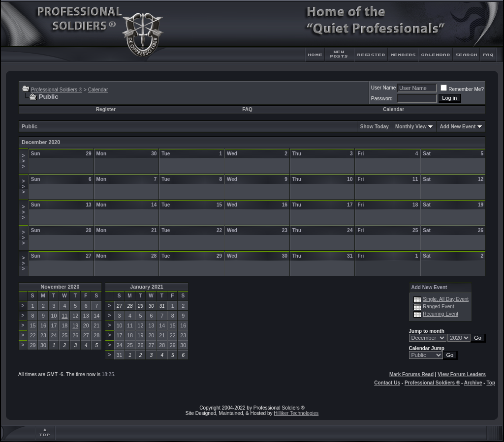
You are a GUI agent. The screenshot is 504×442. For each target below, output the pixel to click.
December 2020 (41, 142)
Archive (473, 383)
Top (491, 383)
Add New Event (457, 127)
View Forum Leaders (462, 374)
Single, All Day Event (446, 299)
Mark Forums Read (411, 374)
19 (75, 325)
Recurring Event (441, 314)
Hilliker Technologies (296, 413)
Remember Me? (462, 89)
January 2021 (147, 287)
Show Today (375, 127)
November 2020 (60, 287)
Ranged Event (438, 307)
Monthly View (411, 127)
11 (64, 316)
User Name (384, 88)
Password (382, 99)
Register (106, 109)
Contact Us (387, 383)
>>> (23, 161)
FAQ (247, 109)
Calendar (98, 90)
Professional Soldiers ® (57, 90)
